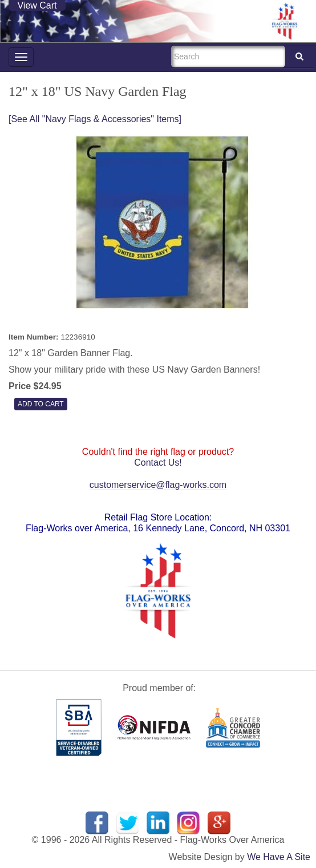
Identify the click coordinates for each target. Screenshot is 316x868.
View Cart (37, 5)
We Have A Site (279, 857)
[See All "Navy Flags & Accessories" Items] (95, 119)
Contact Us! (158, 463)
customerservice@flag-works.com (158, 485)
